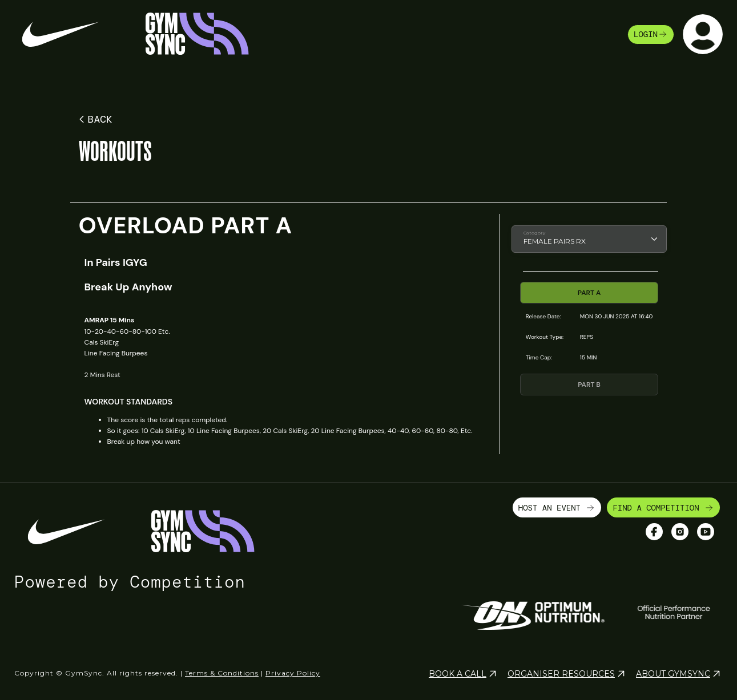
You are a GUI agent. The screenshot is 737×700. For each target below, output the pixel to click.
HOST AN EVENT (557, 508)
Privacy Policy (293, 673)
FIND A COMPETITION (663, 508)
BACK (94, 119)
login (651, 34)
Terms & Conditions (222, 673)
